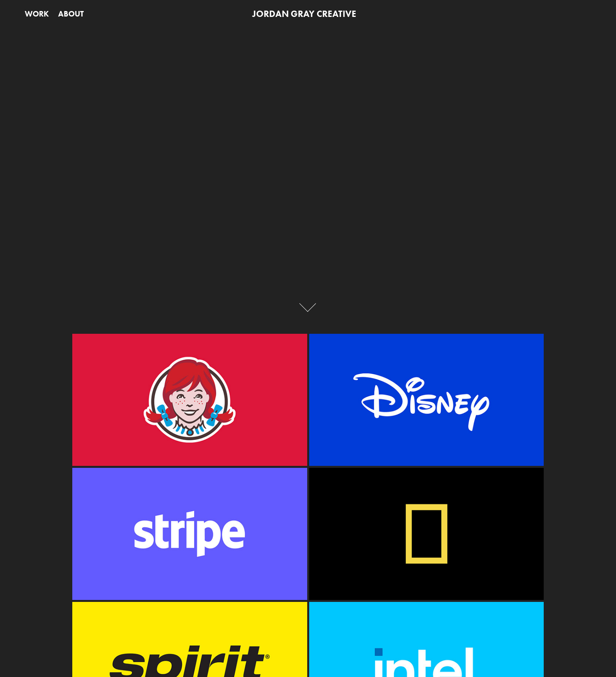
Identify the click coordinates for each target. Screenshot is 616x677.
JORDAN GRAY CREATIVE (304, 14)
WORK (37, 14)
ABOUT (71, 14)
